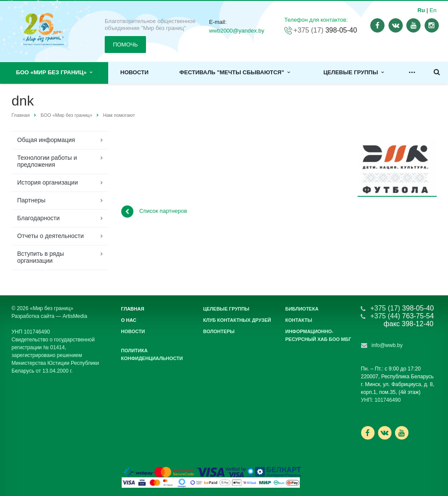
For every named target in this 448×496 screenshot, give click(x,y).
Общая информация (46, 140)
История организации (48, 182)
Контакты (299, 320)
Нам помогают (119, 115)
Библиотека (302, 309)
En (433, 10)
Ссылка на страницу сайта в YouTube (402, 433)
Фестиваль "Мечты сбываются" (235, 72)
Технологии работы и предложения (47, 161)
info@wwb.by (387, 345)
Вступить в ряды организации (41, 257)
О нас (129, 320)
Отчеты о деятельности (51, 236)
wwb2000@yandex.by (237, 31)
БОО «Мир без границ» (54, 72)
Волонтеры (219, 331)
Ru (421, 10)
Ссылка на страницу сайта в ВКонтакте (385, 432)
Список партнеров (154, 212)
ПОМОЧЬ (125, 45)
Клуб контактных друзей (237, 320)
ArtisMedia (75, 316)
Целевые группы (353, 72)
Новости (134, 72)
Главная (21, 115)
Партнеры (32, 200)
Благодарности (39, 218)
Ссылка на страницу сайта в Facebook (368, 433)
